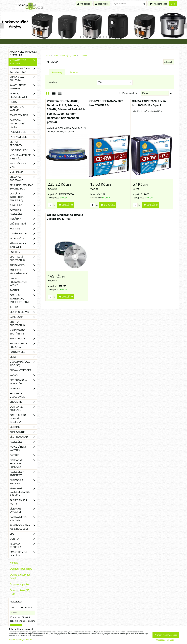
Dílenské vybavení (23, 510)
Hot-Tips (23, 229)
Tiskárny (23, 219)
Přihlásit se (84, 4)
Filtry (23, 102)
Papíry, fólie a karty (23, 502)
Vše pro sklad (23, 437)
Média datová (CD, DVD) (23, 62)
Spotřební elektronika (23, 259)
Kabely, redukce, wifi (23, 95)
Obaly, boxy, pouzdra (23, 79)
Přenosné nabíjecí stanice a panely (23, 492)
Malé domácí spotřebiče (23, 332)
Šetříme (23, 427)
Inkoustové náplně (23, 109)
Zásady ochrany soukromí (20, 640)
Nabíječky (23, 442)
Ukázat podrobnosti (165, 640)
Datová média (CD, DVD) (23, 519)
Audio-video (23, 265)
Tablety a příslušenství (23, 272)
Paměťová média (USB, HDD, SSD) (23, 527)
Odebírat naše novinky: (21, 607)
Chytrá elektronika (23, 324)
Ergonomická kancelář (23, 382)
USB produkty (23, 150)
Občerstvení (23, 224)
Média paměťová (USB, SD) (23, 364)
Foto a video (23, 352)
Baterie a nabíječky (23, 212)
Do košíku (66, 205)
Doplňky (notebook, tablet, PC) (23, 197)
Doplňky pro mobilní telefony (23, 419)
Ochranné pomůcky (23, 409)
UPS (23, 534)
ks (51, 205)
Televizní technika (23, 546)
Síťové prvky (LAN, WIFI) (23, 245)
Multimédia (23, 172)
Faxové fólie (23, 132)
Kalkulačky (23, 239)
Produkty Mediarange (17, 395)
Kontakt (14, 563)
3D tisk (23, 307)
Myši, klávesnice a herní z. (23, 157)
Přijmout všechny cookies (166, 635)
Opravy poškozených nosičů (18, 282)
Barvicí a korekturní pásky (23, 124)
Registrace (102, 4)
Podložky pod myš (23, 165)
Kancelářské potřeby (23, 87)
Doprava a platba (19, 584)
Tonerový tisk (23, 115)
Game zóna (23, 317)
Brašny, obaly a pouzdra (23, 345)
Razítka (23, 290)
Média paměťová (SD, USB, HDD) (23, 70)
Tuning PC (23, 206)
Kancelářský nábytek (23, 449)
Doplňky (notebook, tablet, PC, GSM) (23, 299)
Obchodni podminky (21, 569)
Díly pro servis (23, 312)
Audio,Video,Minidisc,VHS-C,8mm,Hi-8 (23, 54)
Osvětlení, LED (23, 234)
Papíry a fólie (23, 137)
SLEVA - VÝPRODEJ (20, 370)
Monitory (23, 539)
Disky (23, 357)
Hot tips (23, 252)
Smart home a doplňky (23, 554)
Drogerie (23, 402)
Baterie (23, 455)
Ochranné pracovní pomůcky (23, 464)
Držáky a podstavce (23, 179)
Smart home (23, 339)
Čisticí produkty (23, 144)
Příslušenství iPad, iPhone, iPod (22, 187)
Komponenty (23, 432)
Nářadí (23, 375)
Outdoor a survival (23, 482)
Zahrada (23, 389)
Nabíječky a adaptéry (23, 474)
